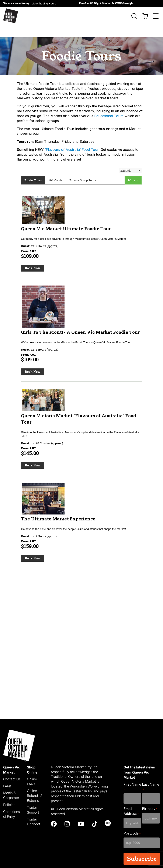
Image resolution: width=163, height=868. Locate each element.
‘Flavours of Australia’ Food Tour (72, 137)
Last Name (151, 774)
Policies (9, 792)
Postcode (132, 821)
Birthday (150, 797)
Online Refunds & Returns (35, 783)
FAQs (7, 774)
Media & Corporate (11, 783)
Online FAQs (32, 769)
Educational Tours (109, 104)
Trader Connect (34, 809)
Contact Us (12, 767)
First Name (132, 774)
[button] (30, 3)
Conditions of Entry (11, 802)
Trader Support (33, 798)
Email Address (131, 799)
